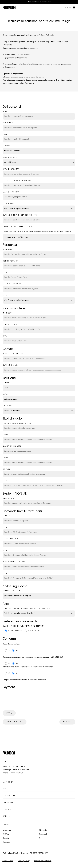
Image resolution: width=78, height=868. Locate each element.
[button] (68, 7)
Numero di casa (39, 369)
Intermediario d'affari (39, 565)
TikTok (6, 834)
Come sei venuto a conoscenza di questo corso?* (39, 612)
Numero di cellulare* (39, 357)
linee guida (37, 64)
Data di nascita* (39, 161)
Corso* (39, 386)
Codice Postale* (39, 265)
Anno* (39, 398)
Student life (39, 796)
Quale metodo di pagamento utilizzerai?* (23, 626)
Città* (39, 276)
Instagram (7, 830)
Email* (39, 138)
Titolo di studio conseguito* (39, 427)
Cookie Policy (8, 861)
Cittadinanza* (39, 207)
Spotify (6, 838)
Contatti (39, 809)
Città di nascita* (39, 173)
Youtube (6, 842)
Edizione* (39, 409)
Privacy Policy (24, 861)
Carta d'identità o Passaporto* (18, 226)
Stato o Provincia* (39, 288)
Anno (39, 461)
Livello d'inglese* (39, 594)
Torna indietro (15, 722)
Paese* (39, 299)
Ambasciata (39, 502)
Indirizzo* (39, 253)
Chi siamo (39, 802)
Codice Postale (39, 328)
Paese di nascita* (39, 196)
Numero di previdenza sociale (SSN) (39, 219)
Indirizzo (39, 317)
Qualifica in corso (39, 450)
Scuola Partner (39, 542)
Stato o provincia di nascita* (39, 184)
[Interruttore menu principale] (74, 8)
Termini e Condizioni (43, 861)
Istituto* (39, 473)
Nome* (39, 115)
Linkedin (43, 830)
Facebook (43, 834)
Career (39, 816)
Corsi (39, 789)
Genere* (39, 149)
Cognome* (39, 127)
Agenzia (39, 519)
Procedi (67, 722)
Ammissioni (39, 782)
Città (39, 340)
